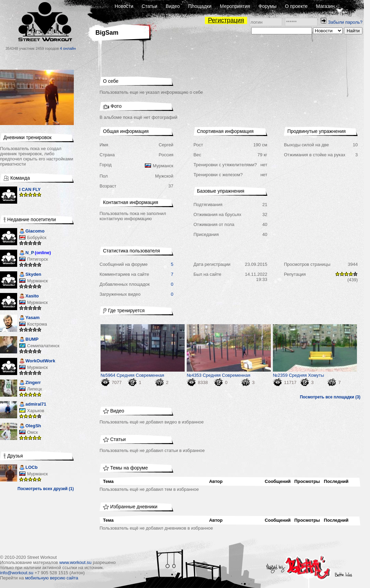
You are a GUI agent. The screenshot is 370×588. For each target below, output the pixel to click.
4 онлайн (68, 48)
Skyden (30, 275)
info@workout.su (17, 573)
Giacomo (32, 232)
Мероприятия (235, 6)
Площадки (200, 6)
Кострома (37, 324)
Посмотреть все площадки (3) (330, 397)
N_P (27, 253)
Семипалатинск (43, 346)
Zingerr (30, 383)
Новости (124, 6)
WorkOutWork (37, 361)
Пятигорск (38, 259)
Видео (173, 6)
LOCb (28, 468)
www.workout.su (76, 562)
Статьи (149, 6)
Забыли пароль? (345, 22)
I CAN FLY (30, 189)
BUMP (29, 340)
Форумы (268, 6)
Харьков (36, 411)
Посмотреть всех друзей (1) (46, 489)
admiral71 (33, 405)
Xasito (29, 297)
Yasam (29, 318)
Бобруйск (37, 238)
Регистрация (226, 20)
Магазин (325, 6)
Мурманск (37, 281)
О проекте (296, 6)
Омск (32, 432)
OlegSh (30, 426)
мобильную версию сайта (52, 578)
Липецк (34, 389)
